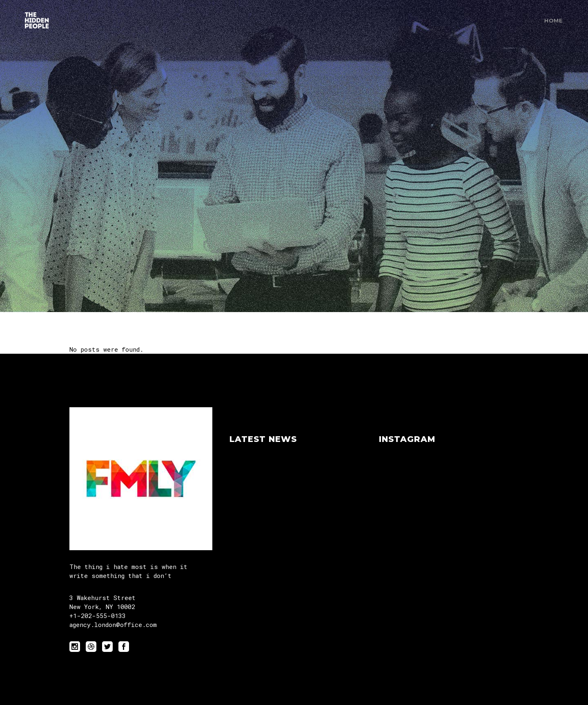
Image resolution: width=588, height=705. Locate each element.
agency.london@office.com (113, 625)
